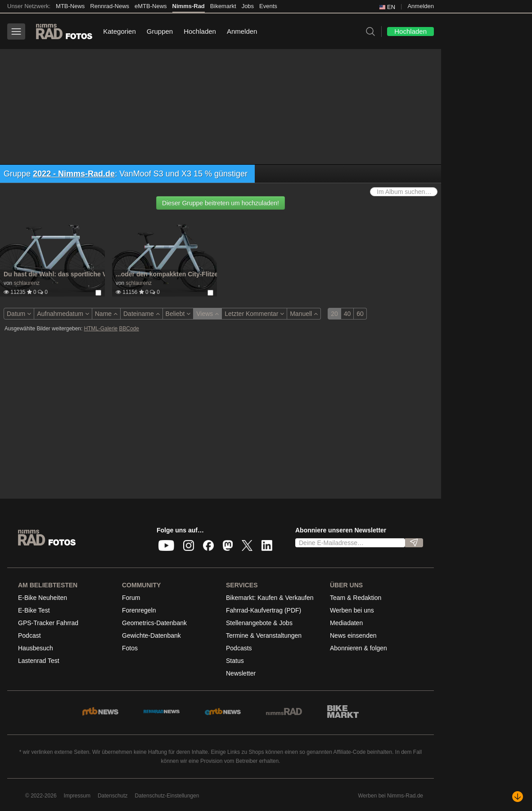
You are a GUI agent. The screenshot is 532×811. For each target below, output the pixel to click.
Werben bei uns (352, 610)
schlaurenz (27, 283)
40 (347, 314)
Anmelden (421, 6)
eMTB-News (151, 6)
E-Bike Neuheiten (43, 598)
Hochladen (200, 31)
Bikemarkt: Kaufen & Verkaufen (270, 598)
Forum (131, 598)
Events (268, 6)
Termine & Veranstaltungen (264, 635)
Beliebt (178, 314)
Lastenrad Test (39, 661)
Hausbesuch (36, 648)
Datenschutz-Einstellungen (167, 796)
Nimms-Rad (189, 6)
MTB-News (70, 6)
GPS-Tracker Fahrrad (48, 623)
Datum (19, 314)
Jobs (248, 6)
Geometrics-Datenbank (154, 623)
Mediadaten (346, 623)
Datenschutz (113, 796)
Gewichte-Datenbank (151, 635)
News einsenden (353, 635)
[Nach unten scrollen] (518, 797)
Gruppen (160, 31)
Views (207, 314)
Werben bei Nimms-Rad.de (391, 796)
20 (334, 314)
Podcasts (239, 648)
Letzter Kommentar (254, 314)
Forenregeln (139, 610)
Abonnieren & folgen (358, 648)
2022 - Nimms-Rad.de (74, 174)
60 (360, 314)
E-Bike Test (34, 610)
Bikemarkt (223, 6)
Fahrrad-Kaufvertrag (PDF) (264, 610)
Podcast (29, 635)
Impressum (77, 796)
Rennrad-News (110, 6)
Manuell (304, 314)
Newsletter (241, 673)
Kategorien (119, 31)
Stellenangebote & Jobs (259, 623)
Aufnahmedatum (63, 314)
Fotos (130, 648)
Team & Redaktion (356, 598)
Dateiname (142, 314)
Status (235, 661)
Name (106, 314)
